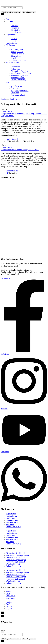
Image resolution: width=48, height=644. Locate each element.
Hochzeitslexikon (17, 54)
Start (8, 19)
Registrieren (15, 99)
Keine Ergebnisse (29, 12)
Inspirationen (11, 34)
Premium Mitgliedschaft (20, 75)
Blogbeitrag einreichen (20, 91)
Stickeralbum (16, 56)
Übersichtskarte (17, 32)
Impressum (10, 598)
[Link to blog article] (24, 111)
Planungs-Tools (17, 52)
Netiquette (15, 93)
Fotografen (15, 28)
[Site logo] (19, 5)
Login (4, 99)
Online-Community (18, 60)
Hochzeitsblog (11, 43)
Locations (15, 26)
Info (7, 82)
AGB (8, 594)
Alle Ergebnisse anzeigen (11, 12)
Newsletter (15, 58)
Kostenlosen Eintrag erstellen (17, 555)
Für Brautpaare (12, 45)
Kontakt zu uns (17, 86)
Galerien (14, 39)
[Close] (2, 632)
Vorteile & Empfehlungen (21, 73)
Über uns (14, 88)
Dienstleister (16, 30)
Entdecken (10, 21)
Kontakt (9, 591)
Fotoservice (15, 67)
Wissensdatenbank (18, 95)
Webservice (15, 69)
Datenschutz (11, 596)
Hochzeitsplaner (17, 49)
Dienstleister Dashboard (15, 553)
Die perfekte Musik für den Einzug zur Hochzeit (20, 150)
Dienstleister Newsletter (20, 71)
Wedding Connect (18, 78)
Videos (13, 41)
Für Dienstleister (12, 62)
